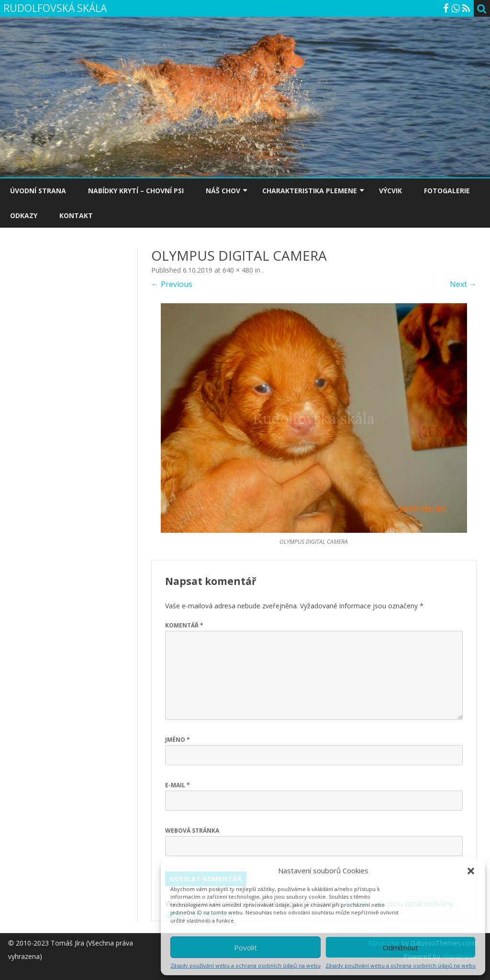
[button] (471, 871)
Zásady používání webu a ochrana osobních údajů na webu (245, 965)
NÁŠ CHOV (223, 191)
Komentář (184, 625)
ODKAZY (24, 215)
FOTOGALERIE (447, 191)
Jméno (178, 740)
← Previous (172, 284)
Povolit (245, 947)
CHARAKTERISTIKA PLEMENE (310, 191)
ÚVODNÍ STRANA (38, 191)
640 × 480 (238, 270)
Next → (463, 284)
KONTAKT (76, 215)
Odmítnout (401, 947)
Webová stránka (192, 831)
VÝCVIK (390, 191)
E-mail (178, 785)
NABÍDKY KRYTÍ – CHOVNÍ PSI (136, 191)
